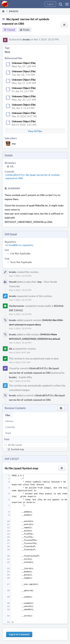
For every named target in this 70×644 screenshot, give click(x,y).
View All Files (35, 131)
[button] (67, 4)
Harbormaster (17, 306)
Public (26, 30)
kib (12, 166)
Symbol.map (17, 449)
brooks (26, 39)
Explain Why (26, 377)
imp (14, 144)
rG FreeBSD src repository (19, 245)
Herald (13, 282)
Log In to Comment (19, 634)
